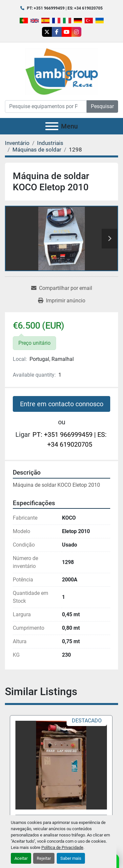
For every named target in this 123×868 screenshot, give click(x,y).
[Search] (46, 106)
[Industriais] (50, 143)
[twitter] (47, 32)
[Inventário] (17, 143)
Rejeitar (44, 858)
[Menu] (52, 126)
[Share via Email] (62, 288)
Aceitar (21, 858)
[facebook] (57, 32)
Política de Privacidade (62, 847)
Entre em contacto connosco (62, 404)
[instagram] (76, 32)
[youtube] (67, 32)
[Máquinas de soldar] (37, 150)
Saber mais (71, 858)
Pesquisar (102, 106)
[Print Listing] (62, 301)
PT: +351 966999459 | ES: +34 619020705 (65, 8)
